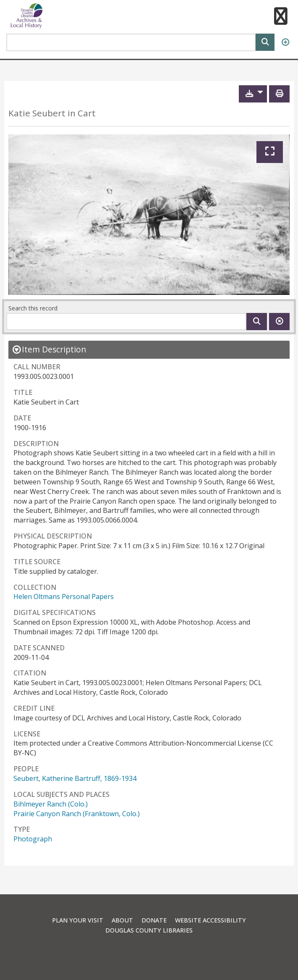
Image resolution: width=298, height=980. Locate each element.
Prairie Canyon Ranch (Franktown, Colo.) (77, 814)
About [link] (122, 920)
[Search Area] (131, 42)
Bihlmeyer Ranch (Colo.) (51, 804)
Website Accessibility (210, 920)
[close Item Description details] (49, 349)
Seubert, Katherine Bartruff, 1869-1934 (75, 778)
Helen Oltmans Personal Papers (64, 596)
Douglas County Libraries (149, 930)
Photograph (33, 839)
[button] (280, 17)
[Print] (279, 94)
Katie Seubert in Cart (52, 113)
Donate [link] (154, 920)
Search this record (33, 308)
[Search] (265, 41)
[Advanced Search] (285, 43)
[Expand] (270, 152)
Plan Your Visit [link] (78, 920)
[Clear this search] (279, 322)
